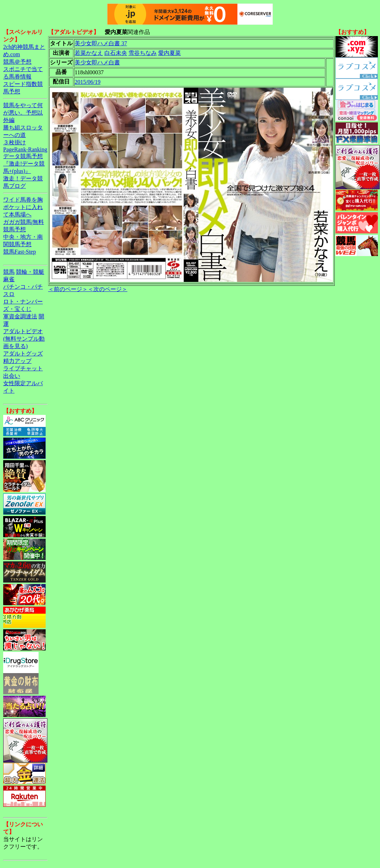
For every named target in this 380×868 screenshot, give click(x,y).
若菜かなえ (89, 53)
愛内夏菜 (169, 53)
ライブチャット (23, 368)
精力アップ (17, 361)
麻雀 (9, 279)
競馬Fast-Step (19, 252)
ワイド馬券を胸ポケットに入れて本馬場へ (23, 207)
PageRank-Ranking (25, 149)
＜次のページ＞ (108, 289)
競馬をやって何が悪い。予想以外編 (23, 113)
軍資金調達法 (20, 316)
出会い (12, 376)
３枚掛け (15, 142)
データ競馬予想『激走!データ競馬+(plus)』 (24, 164)
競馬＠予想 (17, 62)
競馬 (9, 272)
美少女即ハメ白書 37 (101, 43)
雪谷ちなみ (143, 53)
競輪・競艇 (30, 272)
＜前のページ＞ (68, 289)
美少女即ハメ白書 (97, 62)
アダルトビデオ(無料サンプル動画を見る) (24, 339)
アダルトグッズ (23, 354)
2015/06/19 (88, 82)
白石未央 (116, 53)
